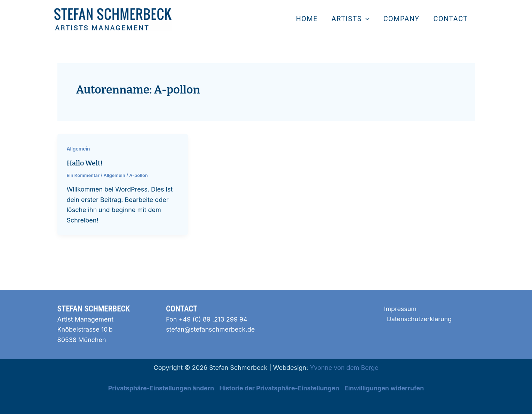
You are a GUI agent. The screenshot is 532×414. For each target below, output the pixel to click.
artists (351, 19)
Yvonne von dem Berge (344, 367)
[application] (366, 19)
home (307, 19)
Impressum (400, 308)
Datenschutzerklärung (419, 319)
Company (402, 19)
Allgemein (79, 149)
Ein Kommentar (83, 175)
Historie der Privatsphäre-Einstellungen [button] (279, 387)
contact (451, 19)
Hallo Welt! (85, 163)
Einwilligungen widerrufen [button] (385, 387)
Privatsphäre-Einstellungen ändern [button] (160, 387)
